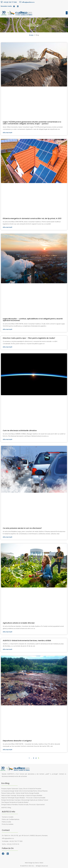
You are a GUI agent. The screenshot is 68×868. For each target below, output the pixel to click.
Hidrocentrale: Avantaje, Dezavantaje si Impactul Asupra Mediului (22, 796)
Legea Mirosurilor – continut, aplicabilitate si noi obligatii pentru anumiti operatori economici (33, 320)
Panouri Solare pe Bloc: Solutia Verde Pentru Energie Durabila (20, 793)
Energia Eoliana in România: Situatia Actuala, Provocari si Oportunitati (23, 805)
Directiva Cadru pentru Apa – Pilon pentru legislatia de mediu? (29, 338)
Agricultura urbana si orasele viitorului (19, 623)
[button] (67, 13)
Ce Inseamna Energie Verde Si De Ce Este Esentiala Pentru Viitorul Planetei (24, 791)
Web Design (29, 863)
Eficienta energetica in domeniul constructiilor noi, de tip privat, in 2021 (32, 218)
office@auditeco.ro (28, 2)
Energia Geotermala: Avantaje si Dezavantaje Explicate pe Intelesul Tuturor (25, 800)
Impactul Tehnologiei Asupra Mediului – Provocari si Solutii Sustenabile (23, 798)
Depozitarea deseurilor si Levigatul (17, 741)
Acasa (31, 35)
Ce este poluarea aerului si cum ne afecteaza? (22, 528)
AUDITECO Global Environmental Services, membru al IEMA (27, 640)
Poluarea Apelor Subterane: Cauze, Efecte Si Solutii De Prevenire (21, 789)
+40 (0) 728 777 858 (10, 2)
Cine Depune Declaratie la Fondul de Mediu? (15, 802)
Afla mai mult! (8, 133)
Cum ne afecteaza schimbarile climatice (20, 430)
